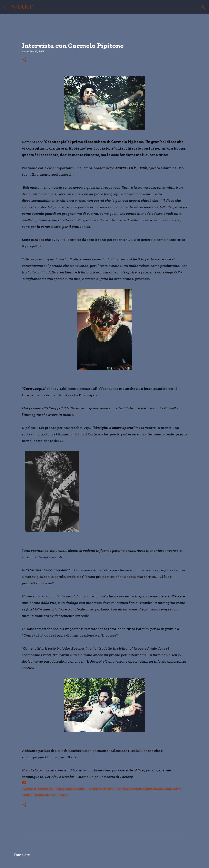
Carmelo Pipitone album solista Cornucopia (149, 789)
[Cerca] (39, 7)
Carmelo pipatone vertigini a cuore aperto (54, 789)
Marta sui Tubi (45, 795)
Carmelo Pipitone (101, 789)
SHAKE (22, 7)
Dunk (27, 795)
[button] (24, 60)
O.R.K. (63, 795)
